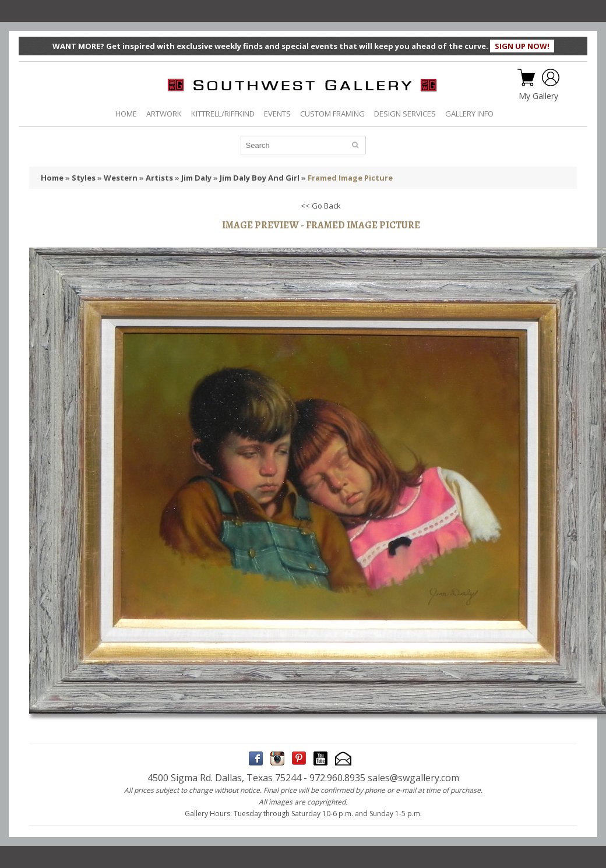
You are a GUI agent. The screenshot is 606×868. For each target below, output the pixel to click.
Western (121, 178)
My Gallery (538, 96)
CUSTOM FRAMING (332, 114)
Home (52, 178)
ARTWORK (164, 114)
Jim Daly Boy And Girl (260, 178)
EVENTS (277, 114)
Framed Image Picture (350, 178)
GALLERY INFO (469, 114)
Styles (84, 178)
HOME (126, 114)
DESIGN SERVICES (405, 114)
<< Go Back (321, 206)
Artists (159, 178)
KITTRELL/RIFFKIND (223, 114)
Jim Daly (196, 178)
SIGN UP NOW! (522, 46)
